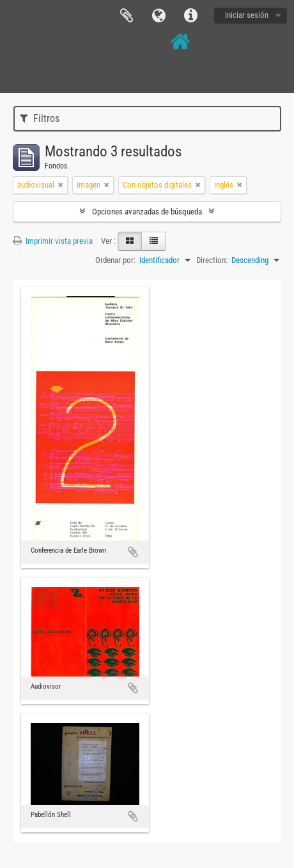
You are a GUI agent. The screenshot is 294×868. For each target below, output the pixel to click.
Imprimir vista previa (53, 241)
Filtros (40, 118)
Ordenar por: (115, 260)
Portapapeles (127, 16)
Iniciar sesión (247, 15)
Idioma (159, 16)
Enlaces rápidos (190, 16)
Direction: (212, 260)
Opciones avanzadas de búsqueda (147, 212)
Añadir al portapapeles (133, 552)
